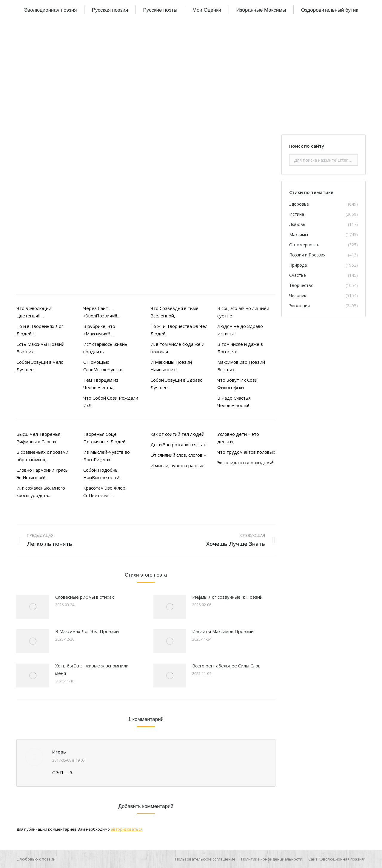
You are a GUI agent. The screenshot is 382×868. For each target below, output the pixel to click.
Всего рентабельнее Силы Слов (226, 666)
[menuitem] (50, 10)
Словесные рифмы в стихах (85, 597)
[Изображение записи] (33, 607)
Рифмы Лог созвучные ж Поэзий (227, 597)
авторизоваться (127, 829)
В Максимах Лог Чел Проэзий (87, 631)
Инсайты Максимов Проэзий (223, 631)
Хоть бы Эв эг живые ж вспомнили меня (92, 669)
